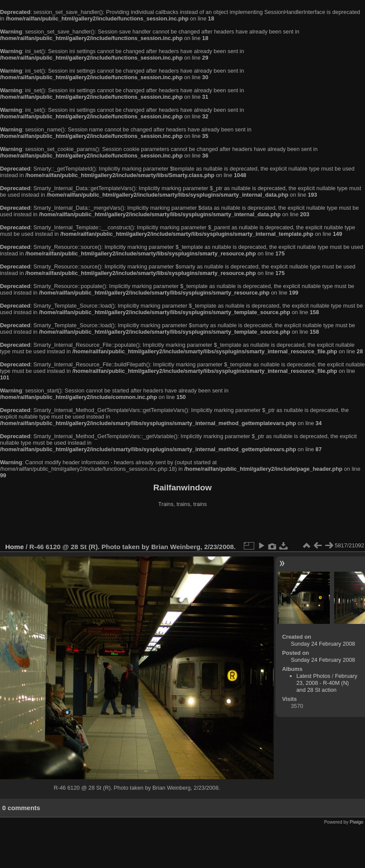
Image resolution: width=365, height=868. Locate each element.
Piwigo (357, 822)
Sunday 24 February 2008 (323, 644)
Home (15, 547)
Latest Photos (313, 676)
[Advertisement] (182, 526)
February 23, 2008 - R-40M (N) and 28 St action (327, 683)
